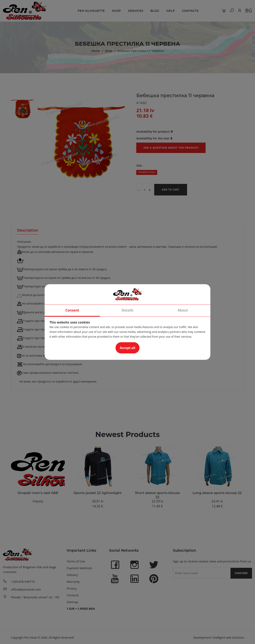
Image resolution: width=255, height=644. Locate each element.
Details (127, 310)
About (183, 310)
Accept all (127, 348)
